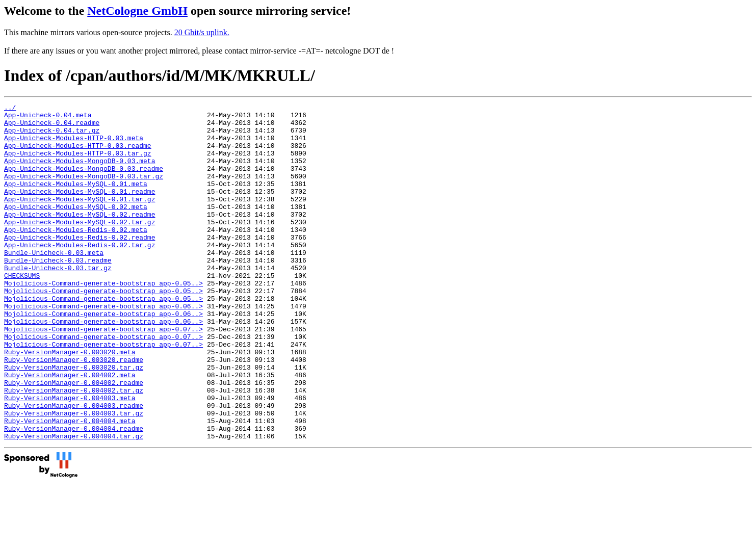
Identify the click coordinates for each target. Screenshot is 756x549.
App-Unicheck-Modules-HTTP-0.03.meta (74, 145)
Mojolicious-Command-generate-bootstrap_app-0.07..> (103, 375)
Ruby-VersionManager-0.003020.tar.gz (74, 421)
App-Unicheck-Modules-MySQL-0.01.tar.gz (80, 219)
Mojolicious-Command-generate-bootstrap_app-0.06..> (103, 347)
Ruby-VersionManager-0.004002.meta (70, 430)
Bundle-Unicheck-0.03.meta (54, 283)
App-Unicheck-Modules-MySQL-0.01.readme (80, 210)
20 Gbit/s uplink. (202, 32)
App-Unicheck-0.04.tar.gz (52, 136)
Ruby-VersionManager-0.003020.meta (70, 402)
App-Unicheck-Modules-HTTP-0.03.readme (78, 154)
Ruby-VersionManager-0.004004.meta (70, 485)
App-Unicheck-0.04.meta (48, 118)
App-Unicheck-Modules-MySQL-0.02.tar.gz (80, 246)
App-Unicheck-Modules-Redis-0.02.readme (80, 265)
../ (10, 109)
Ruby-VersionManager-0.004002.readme (74, 439)
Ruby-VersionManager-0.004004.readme (74, 494)
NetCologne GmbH (137, 11)
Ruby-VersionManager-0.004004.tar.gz (74, 503)
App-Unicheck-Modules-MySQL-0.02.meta (76, 228)
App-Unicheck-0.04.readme (52, 127)
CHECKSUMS (22, 310)
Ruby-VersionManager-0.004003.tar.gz (74, 476)
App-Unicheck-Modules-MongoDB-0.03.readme (84, 182)
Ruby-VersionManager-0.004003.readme (74, 466)
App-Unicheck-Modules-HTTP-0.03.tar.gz (78, 164)
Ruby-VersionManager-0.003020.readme (74, 411)
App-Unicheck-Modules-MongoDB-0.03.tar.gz (84, 191)
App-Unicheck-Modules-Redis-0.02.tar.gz (80, 274)
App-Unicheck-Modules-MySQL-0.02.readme (80, 237)
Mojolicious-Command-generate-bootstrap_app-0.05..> (103, 320)
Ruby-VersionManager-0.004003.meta (70, 457)
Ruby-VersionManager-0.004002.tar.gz (74, 448)
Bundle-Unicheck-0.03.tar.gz (58, 301)
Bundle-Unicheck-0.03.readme (58, 292)
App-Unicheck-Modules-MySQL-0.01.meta (76, 200)
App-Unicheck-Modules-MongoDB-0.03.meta (80, 173)
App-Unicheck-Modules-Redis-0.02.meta (76, 255)
